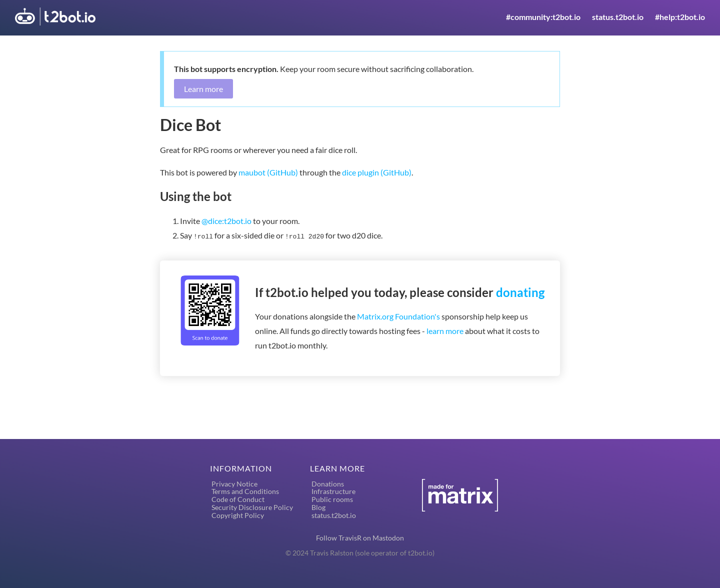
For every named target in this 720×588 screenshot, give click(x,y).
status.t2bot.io (618, 17)
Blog (318, 506)
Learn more (203, 89)
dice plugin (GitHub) (377, 172)
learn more (445, 330)
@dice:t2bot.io (226, 221)
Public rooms (332, 498)
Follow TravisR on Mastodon (360, 537)
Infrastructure (333, 490)
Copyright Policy (238, 514)
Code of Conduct (238, 498)
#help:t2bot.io (680, 17)
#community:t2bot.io (543, 17)
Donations (328, 483)
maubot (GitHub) (268, 172)
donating (520, 291)
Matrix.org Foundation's (398, 315)
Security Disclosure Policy (252, 506)
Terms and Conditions (245, 490)
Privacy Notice (234, 483)
